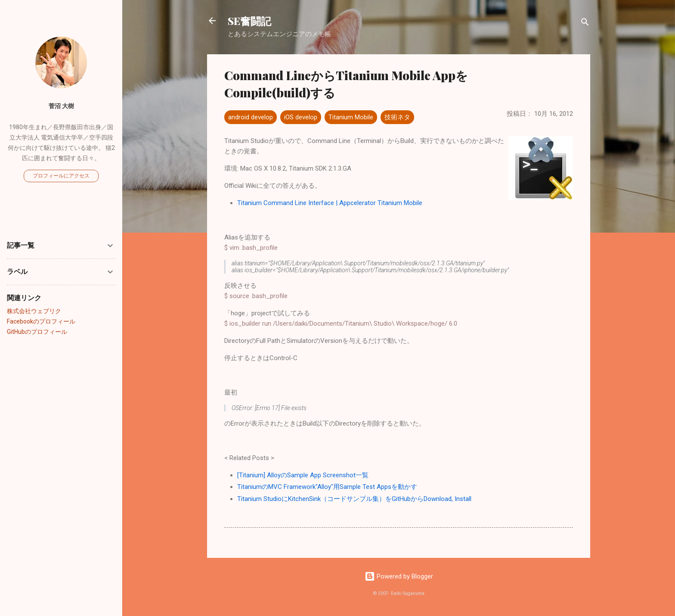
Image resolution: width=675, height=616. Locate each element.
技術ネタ (397, 117)
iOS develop (301, 117)
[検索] (585, 23)
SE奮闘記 (249, 21)
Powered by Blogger (399, 576)
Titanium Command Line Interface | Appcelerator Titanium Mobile (330, 203)
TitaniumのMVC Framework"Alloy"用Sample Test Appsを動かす (327, 487)
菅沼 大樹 (61, 106)
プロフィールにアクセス (61, 176)
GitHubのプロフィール (37, 332)
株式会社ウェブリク (34, 311)
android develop (251, 117)
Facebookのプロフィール (41, 321)
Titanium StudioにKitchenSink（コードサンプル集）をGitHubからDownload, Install (354, 499)
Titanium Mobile (351, 117)
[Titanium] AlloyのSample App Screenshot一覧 (303, 475)
